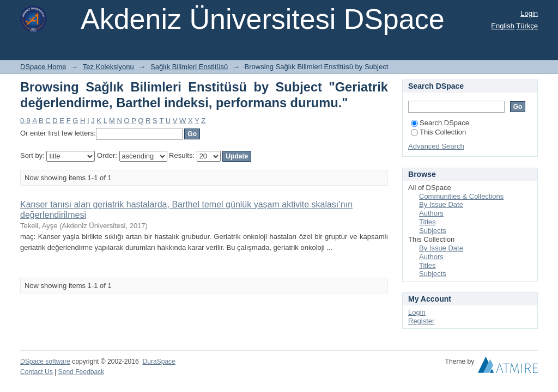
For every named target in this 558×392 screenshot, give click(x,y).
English (503, 26)
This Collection (438, 132)
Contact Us (37, 372)
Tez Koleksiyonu (108, 67)
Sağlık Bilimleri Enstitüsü (189, 67)
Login (529, 13)
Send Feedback (81, 372)
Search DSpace (440, 123)
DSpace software (45, 362)
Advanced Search (436, 146)
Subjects (433, 231)
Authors (431, 213)
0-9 (25, 121)
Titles (427, 222)
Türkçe (527, 26)
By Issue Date (441, 204)
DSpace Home (43, 67)
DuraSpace (159, 362)
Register (421, 321)
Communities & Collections (461, 196)
